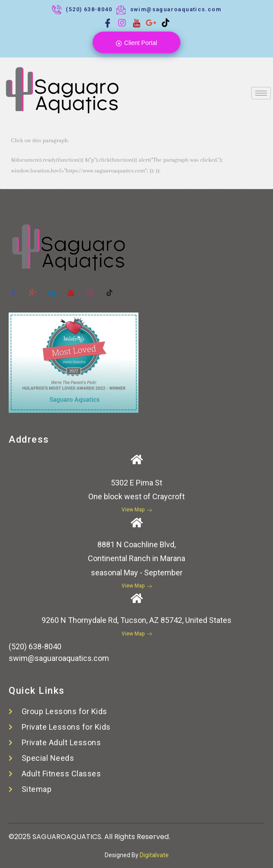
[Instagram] (122, 23)
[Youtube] (137, 23)
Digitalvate (154, 855)
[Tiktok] (166, 23)
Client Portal (136, 43)
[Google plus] (151, 23)
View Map (137, 510)
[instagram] (90, 289)
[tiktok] (110, 289)
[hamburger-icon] (261, 93)
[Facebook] (108, 23)
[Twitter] (52, 289)
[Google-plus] (33, 289)
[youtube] (71, 289)
